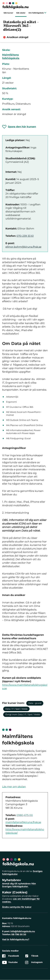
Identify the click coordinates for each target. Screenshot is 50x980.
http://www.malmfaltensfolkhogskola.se (25, 687)
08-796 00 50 (19, 934)
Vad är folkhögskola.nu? (16, 939)
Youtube (10, 962)
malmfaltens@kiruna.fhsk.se (23, 822)
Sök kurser (8, 13)
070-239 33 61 (25, 236)
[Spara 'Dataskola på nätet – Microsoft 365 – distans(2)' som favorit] (19, 127)
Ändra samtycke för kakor (17, 907)
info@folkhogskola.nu (23, 931)
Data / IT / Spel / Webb (16, 709)
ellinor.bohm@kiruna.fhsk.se (23, 247)
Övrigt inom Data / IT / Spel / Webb (23, 714)
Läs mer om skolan (14, 787)
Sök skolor (21, 13)
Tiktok (32, 956)
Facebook (11, 956)
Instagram (34, 962)
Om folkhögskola (37, 13)
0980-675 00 (25, 815)
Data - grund (35, 703)
